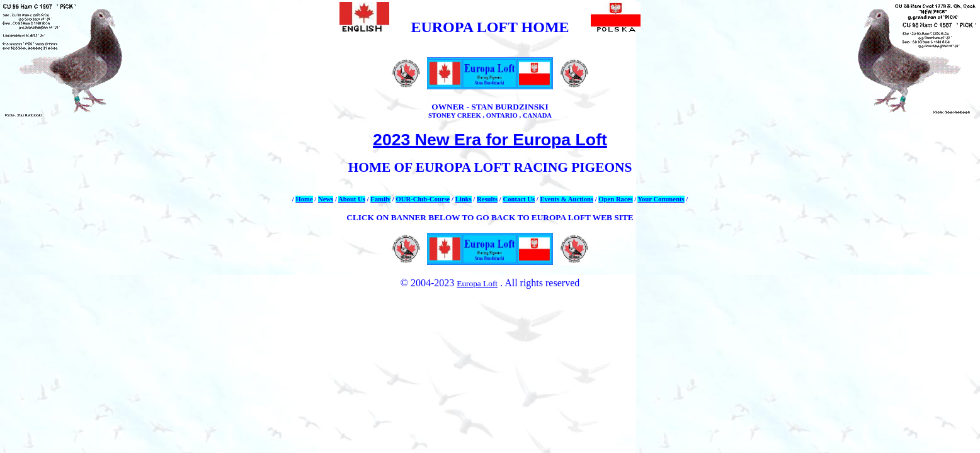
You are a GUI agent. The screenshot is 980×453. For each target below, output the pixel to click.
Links (464, 199)
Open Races (615, 199)
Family (380, 199)
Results (487, 199)
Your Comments (661, 199)
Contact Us (519, 199)
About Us (352, 199)
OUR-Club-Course (423, 199)
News (326, 199)
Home (304, 199)
